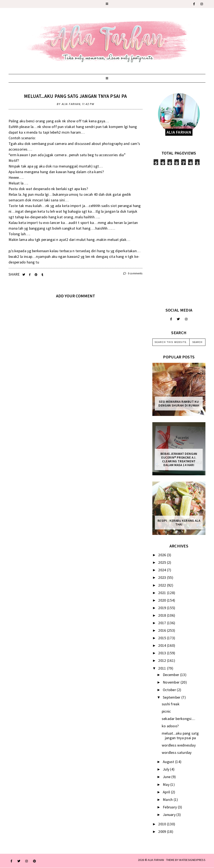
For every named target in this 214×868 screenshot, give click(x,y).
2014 (163, 645)
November (172, 682)
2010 (163, 824)
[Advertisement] (179, 236)
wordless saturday (177, 752)
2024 (163, 570)
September (172, 697)
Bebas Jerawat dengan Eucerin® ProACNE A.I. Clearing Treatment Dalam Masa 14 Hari (179, 459)
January (170, 815)
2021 (163, 593)
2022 (163, 585)
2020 (163, 600)
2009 (163, 832)
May (167, 784)
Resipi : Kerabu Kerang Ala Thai (179, 523)
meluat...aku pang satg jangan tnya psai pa (76, 96)
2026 (163, 555)
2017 (163, 623)
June (167, 777)
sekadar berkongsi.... (178, 719)
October (170, 690)
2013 (163, 653)
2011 (163, 668)
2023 (163, 577)
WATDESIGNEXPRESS (192, 860)
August (169, 762)
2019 (163, 608)
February (170, 807)
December (171, 675)
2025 (163, 562)
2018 (163, 615)
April (167, 792)
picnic (166, 711)
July (167, 769)
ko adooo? (170, 726)
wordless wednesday (179, 745)
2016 (163, 630)
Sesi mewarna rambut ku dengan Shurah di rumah (179, 404)
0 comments (133, 273)
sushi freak (171, 704)
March (168, 800)
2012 (163, 660)
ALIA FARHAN (156, 860)
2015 (163, 638)
